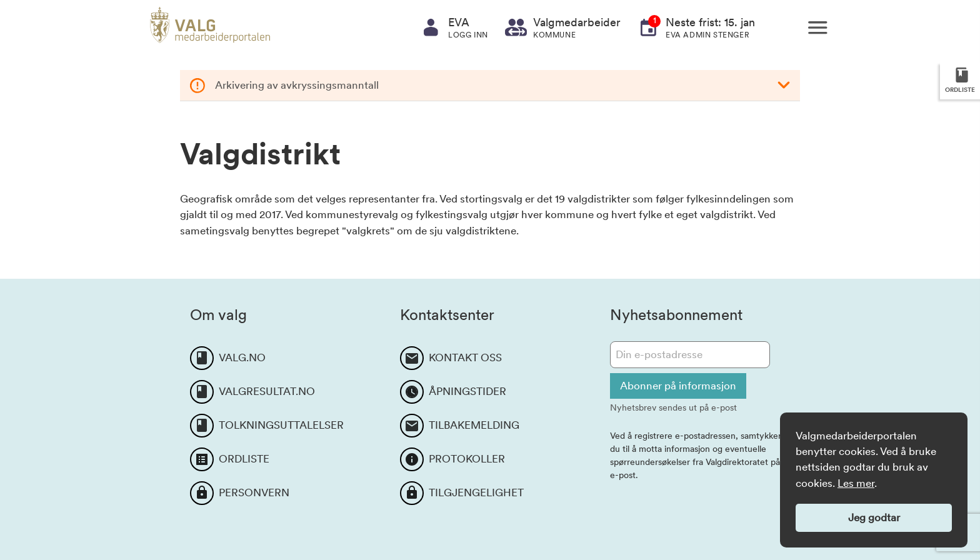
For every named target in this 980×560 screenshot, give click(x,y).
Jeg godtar (874, 517)
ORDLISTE (244, 459)
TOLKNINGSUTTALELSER (281, 425)
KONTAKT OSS (465, 357)
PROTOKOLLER (467, 459)
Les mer (856, 483)
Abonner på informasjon (678, 386)
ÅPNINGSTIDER (467, 391)
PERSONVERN (254, 492)
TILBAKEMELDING (474, 425)
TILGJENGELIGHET (476, 492)
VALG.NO (242, 357)
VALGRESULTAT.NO (267, 391)
